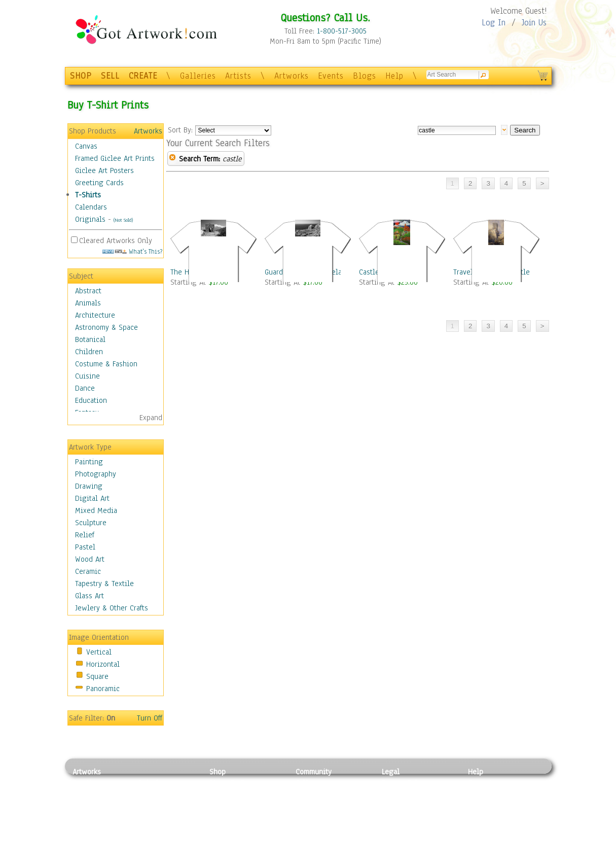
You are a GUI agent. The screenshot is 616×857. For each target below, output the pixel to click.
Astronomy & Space (106, 327)
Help (394, 76)
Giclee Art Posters (104, 170)
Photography (96, 474)
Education (91, 400)
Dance (85, 388)
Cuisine (87, 376)
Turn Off (150, 718)
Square (97, 676)
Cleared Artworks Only (116, 241)
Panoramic (103, 689)
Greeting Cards (99, 183)
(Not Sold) (123, 220)
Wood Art (90, 559)
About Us (483, 806)
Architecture (95, 315)
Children (89, 352)
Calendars (91, 207)
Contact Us (485, 783)
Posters (221, 806)
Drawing (89, 486)
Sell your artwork (324, 829)
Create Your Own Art (242, 851)
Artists (238, 76)
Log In (494, 23)
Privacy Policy (405, 783)
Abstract (88, 291)
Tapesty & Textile (167, 829)
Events (331, 76)
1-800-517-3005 (342, 31)
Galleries (198, 76)
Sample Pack (488, 795)
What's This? (132, 251)
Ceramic (88, 571)
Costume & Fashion (106, 364)
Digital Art (92, 498)
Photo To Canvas (236, 783)
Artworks (292, 76)
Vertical (99, 652)
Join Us (534, 23)
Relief (85, 535)
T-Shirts (88, 195)
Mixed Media (96, 510)
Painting (89, 462)
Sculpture (91, 523)
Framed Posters (234, 795)
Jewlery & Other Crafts (112, 608)
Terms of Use (403, 795)
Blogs (365, 76)
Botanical (90, 339)
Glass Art (89, 596)
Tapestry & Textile (104, 584)
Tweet (478, 851)
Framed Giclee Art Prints (115, 158)
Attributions (398, 806)
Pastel (85, 547)
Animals (88, 303)
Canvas (86, 146)
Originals (90, 219)
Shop (218, 772)
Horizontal (103, 664)
